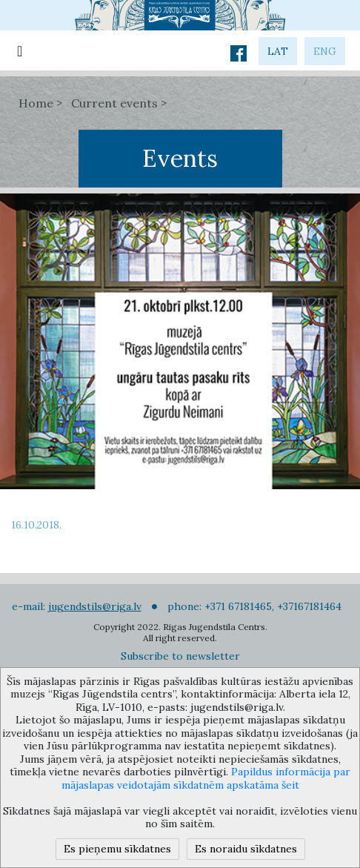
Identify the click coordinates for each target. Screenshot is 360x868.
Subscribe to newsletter (180, 656)
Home (36, 103)
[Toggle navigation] (20, 50)
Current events (114, 103)
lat (278, 51)
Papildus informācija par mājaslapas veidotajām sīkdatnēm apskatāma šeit (206, 778)
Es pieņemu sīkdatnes (117, 849)
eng (325, 51)
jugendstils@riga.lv (95, 606)
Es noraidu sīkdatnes (246, 849)
